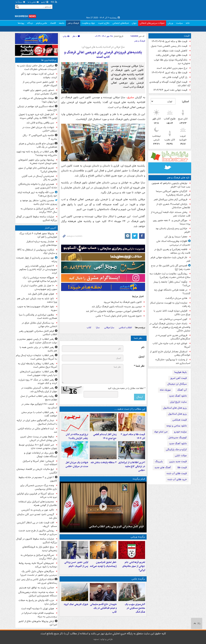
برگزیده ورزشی (138, 537)
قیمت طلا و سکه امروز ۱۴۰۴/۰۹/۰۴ (169, 73)
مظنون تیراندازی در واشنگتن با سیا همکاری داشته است (38, 317)
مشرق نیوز (163, 9)
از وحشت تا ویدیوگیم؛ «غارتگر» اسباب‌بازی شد (173, 361)
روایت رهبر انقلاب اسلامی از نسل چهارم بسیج (39, 398)
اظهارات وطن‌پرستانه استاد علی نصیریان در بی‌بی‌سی (173, 243)
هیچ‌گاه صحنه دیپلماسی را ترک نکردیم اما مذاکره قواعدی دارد (40, 279)
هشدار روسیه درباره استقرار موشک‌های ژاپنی (42, 243)
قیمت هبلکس (180, 420)
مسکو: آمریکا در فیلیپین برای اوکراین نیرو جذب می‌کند (37, 495)
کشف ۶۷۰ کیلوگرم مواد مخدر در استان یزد (39, 406)
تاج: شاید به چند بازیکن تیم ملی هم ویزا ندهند (37, 300)
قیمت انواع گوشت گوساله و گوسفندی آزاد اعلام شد (170, 84)
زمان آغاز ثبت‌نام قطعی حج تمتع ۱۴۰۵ (105, 436)
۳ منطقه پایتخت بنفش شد (104, 462)
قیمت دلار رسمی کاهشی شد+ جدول (169, 46)
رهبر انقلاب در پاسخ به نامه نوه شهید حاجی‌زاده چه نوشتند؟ (37, 153)
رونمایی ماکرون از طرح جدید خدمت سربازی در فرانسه (38, 532)
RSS (54, 2)
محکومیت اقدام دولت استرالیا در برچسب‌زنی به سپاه (39, 615)
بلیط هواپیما (181, 372)
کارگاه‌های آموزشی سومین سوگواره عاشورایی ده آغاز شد (114, 311)
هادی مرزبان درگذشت (176, 298)
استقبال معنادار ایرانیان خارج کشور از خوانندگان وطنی (170, 353)
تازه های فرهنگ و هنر (178, 178)
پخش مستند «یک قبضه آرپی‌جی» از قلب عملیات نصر (171, 214)
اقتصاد (53, 23)
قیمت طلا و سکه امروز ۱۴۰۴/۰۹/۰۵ (169, 41)
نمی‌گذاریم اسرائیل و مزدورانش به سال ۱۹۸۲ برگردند (39, 210)
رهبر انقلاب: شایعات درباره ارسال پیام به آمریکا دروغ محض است (36, 357)
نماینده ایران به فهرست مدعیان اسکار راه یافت (170, 305)
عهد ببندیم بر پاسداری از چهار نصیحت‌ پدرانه (37, 260)
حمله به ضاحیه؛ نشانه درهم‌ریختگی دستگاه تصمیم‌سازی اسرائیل (38, 594)
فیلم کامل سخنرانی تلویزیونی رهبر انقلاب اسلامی (116, 526)
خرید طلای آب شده (177, 479)
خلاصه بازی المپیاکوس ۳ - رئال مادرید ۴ (40, 137)
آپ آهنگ (182, 390)
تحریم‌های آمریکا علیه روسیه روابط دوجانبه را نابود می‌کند (38, 565)
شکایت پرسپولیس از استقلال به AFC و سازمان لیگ (37, 252)
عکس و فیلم (42, 23)
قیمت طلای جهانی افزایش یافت (172, 55)
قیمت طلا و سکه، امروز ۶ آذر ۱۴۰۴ (133, 436)
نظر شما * (139, 366)
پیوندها (21, 23)
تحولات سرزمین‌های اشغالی (152, 23)
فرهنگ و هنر (73, 23)
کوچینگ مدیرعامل (178, 438)
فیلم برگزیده (139, 479)
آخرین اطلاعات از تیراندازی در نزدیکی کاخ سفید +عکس (132, 466)
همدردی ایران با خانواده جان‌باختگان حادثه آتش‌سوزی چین (38, 186)
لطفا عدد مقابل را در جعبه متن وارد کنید (126, 388)
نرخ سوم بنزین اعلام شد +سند (172, 68)
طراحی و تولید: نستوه (103, 639)
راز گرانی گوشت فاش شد (175, 77)
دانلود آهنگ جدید (178, 396)
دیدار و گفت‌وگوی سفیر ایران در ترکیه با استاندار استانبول (37, 422)
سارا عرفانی (109, 328)
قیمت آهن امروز (178, 378)
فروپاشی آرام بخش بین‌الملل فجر (170, 199)
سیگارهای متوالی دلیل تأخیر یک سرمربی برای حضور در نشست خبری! (39, 573)
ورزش (170, 23)
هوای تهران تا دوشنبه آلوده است (38, 609)
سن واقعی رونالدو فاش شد (40, 123)
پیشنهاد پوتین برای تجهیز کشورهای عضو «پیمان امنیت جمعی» (38, 162)
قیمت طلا (182, 467)
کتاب (89, 328)
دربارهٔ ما (21, 2)
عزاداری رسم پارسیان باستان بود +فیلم (173, 230)
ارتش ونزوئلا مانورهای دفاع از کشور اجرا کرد (38, 623)
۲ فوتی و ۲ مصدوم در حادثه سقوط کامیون (38, 479)
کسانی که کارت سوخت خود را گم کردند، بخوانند (39, 76)
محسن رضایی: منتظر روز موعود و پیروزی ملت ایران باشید (39, 202)
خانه (188, 23)
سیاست (179, 23)
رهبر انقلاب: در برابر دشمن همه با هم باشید (38, 349)
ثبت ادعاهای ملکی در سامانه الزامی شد (37, 430)
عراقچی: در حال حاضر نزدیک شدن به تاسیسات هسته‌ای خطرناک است (37, 67)
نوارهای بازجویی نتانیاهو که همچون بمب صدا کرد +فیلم (171, 185)
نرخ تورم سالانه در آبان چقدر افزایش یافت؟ (77, 436)
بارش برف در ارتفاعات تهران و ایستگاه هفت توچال (40, 455)
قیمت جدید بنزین (178, 462)
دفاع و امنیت (104, 23)
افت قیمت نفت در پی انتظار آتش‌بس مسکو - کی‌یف (37, 524)
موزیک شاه (165, 390)
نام (143, 347)
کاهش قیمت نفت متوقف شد (172, 51)
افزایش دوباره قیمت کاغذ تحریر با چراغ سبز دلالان (172, 313)
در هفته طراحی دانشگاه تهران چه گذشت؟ (172, 292)
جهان (134, 23)
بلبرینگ (159, 462)
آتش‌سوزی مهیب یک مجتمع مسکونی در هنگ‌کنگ (135, 608)
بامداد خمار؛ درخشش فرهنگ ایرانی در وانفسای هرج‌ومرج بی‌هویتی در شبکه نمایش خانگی (170, 327)
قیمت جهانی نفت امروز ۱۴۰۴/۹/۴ (170, 90)
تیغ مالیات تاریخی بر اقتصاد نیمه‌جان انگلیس (37, 471)
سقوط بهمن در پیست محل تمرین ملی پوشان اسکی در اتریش (39, 438)
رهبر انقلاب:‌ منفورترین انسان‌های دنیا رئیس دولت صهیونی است (38, 373)
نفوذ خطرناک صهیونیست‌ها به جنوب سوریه (37, 308)
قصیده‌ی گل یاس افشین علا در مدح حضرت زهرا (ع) (171, 267)
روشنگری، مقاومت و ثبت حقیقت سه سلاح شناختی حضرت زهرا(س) (170, 275)
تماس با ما (33, 2)
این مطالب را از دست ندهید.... (130, 409)
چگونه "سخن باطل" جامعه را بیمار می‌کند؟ (172, 284)
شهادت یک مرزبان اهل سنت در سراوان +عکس (77, 464)
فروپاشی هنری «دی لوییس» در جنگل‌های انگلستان (173, 337)
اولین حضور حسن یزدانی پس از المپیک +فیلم (76, 564)
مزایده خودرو (180, 432)
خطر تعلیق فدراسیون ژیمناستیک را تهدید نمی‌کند (103, 564)
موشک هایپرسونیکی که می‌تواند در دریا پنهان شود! (38, 100)
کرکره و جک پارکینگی (176, 450)
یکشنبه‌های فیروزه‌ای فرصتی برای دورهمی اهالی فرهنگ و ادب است (103, 55)
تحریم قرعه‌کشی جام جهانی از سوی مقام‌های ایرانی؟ (134, 566)
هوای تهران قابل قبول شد (41, 294)
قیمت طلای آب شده (177, 473)
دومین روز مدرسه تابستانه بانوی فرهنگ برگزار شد (117, 307)
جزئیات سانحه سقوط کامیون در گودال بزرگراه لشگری (37, 218)
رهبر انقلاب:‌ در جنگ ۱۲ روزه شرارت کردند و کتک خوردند (38, 382)
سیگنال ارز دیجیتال (177, 384)
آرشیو (45, 2)
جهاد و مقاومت (88, 23)
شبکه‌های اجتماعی (121, 23)
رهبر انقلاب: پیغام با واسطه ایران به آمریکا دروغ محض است (37, 365)
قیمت (187, 36)
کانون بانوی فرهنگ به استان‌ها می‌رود (123, 302)
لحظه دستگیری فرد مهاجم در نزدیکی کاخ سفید (37, 108)
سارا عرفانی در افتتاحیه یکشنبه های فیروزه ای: (103, 47)
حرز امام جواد (161, 432)
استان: (185, 101)
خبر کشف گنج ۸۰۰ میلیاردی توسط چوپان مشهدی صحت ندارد (38, 447)
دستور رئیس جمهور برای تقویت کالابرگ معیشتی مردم (40, 92)
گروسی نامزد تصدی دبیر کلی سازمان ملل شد (37, 516)
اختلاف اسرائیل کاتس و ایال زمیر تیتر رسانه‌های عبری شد (37, 581)
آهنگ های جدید (163, 467)
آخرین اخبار (51, 228)
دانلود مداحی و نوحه (177, 426)
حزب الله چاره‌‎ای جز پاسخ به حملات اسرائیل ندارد (38, 602)
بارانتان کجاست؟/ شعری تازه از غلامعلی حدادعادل (173, 206)
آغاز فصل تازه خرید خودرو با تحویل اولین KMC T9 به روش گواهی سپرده (38, 116)
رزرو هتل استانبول (177, 414)
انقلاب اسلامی (125, 328)
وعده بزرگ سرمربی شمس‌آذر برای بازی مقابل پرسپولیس (39, 487)
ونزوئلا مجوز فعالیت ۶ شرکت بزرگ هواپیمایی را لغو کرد (38, 235)
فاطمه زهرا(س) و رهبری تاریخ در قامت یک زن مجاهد (172, 251)
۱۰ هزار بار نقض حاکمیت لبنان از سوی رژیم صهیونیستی (39, 287)
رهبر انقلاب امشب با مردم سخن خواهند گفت (39, 414)
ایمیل (141, 357)
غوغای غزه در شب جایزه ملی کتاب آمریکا (171, 345)
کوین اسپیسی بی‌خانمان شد (173, 319)
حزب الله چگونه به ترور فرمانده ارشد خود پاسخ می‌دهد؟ (37, 194)
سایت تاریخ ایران (178, 402)
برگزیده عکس (138, 579)
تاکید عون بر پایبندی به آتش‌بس (38, 510)
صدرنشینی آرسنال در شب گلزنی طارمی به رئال (39, 178)
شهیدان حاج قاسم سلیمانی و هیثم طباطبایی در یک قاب (103, 608)
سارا (98, 328)
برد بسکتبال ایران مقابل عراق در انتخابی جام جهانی (39, 325)
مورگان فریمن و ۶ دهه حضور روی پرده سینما (172, 222)
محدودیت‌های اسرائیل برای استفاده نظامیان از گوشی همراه (38, 503)
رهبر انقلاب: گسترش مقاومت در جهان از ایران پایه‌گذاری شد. (39, 390)
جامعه (62, 23)
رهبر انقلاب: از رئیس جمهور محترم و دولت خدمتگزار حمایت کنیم (37, 341)
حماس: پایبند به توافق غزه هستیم (37, 588)
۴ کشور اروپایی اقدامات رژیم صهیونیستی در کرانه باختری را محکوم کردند (38, 270)
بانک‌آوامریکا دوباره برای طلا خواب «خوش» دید (172, 62)
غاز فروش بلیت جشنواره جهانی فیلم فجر (170, 259)
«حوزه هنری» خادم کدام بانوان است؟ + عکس (119, 316)
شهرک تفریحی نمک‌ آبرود (76, 604)
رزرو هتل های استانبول (175, 408)
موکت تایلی (181, 456)
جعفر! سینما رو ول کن (176, 237)
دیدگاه (30, 23)
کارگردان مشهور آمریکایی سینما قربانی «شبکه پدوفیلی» (173, 193)
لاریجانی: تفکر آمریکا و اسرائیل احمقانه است (40, 463)
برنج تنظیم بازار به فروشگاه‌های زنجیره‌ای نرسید (40, 549)
